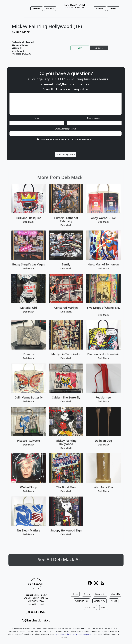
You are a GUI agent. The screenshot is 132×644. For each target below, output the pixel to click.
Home (75, 594)
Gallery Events (82, 601)
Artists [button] (36, 9)
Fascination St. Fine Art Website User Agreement (73, 634)
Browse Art (100, 594)
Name (37, 118)
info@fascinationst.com (73, 84)
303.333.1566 (72, 79)
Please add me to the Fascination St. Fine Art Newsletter (66, 139)
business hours (107, 79)
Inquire (99, 48)
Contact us (90, 607)
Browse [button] (50, 9)
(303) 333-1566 (36, 612)
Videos (114, 601)
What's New (99, 601)
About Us (115, 594)
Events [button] (100, 9)
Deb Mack (23, 32)
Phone (94, 118)
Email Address (66, 129)
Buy (80, 48)
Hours (104, 607)
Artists (87, 594)
